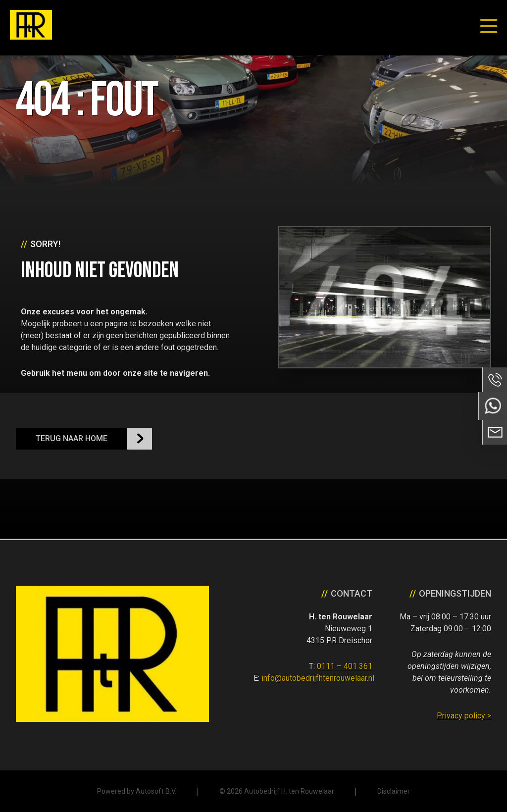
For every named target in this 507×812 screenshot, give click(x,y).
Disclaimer (394, 791)
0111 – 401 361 (345, 666)
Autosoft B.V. (156, 791)
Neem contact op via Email (495, 432)
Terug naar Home (72, 438)
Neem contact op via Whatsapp (493, 406)
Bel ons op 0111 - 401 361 (495, 380)
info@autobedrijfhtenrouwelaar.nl (318, 678)
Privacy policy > (464, 716)
